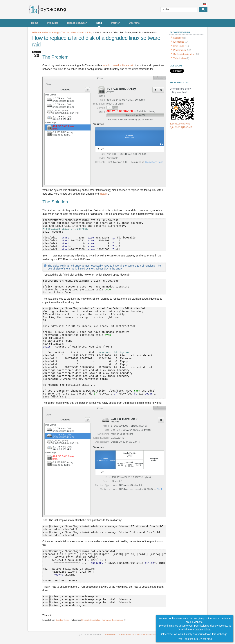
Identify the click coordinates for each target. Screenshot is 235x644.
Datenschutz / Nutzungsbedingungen (137, 635)
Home (35, 23)
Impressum (111, 635)
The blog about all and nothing (77, 32)
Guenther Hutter (62, 620)
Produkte (53, 23)
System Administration (91, 620)
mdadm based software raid (119, 65)
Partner (115, 23)
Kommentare (118, 620)
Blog (99, 23)
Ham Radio (179, 46)
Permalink (106, 620)
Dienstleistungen (77, 23)
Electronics (179, 42)
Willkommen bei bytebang (45, 32)
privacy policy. (203, 629)
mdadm (104, 194)
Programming (180, 50)
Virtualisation (180, 58)
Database (178, 38)
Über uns (134, 23)
